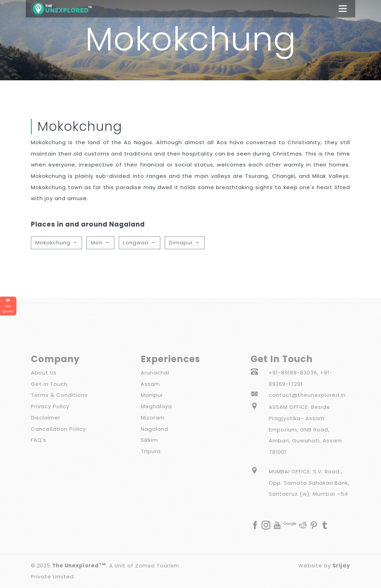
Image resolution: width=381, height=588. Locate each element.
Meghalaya (156, 406)
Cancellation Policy (58, 429)
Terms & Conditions (59, 395)
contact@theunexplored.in (307, 395)
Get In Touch (49, 384)
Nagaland (154, 429)
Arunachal (155, 373)
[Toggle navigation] (346, 9)
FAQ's (39, 440)
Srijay (341, 566)
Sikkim (149, 440)
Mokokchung (56, 243)
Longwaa (140, 243)
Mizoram (153, 418)
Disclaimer (46, 418)
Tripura (151, 451)
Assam (150, 384)
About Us (44, 373)
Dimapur (185, 243)
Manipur (152, 395)
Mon (100, 243)
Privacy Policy (50, 406)
